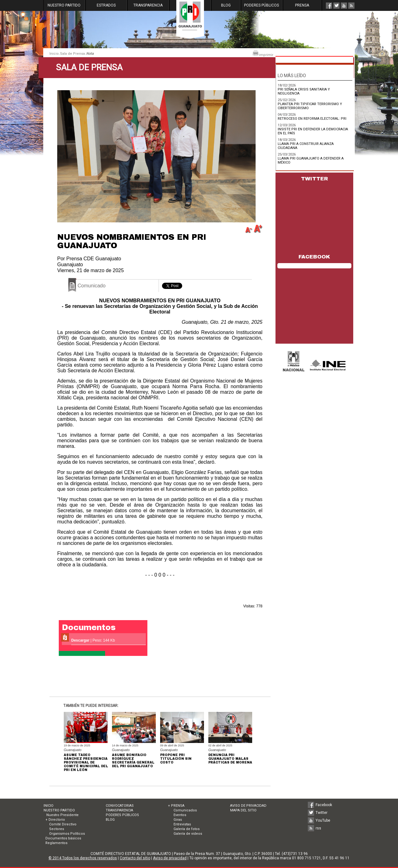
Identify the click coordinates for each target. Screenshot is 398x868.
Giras (178, 820)
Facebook (324, 805)
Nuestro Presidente (62, 815)
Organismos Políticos (67, 834)
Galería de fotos (187, 829)
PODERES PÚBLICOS (261, 5)
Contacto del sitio (135, 858)
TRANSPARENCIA (148, 5)
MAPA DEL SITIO (243, 810)
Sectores (57, 829)
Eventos (180, 815)
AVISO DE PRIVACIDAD (248, 806)
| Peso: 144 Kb (93, 640)
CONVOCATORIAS (120, 806)
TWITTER (315, 179)
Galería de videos (188, 834)
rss (318, 828)
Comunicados (185, 810)
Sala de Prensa (72, 54)
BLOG (226, 5)
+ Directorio (55, 820)
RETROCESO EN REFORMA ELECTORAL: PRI (312, 119)
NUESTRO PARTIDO (64, 5)
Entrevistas (182, 824)
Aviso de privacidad (170, 858)
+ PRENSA (176, 806)
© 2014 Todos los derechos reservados (83, 858)
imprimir (263, 53)
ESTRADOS (106, 5)
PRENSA (302, 5)
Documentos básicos (63, 838)
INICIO (49, 806)
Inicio (54, 54)
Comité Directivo (63, 824)
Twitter (322, 813)
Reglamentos (56, 843)
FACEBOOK (314, 257)
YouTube (323, 820)
